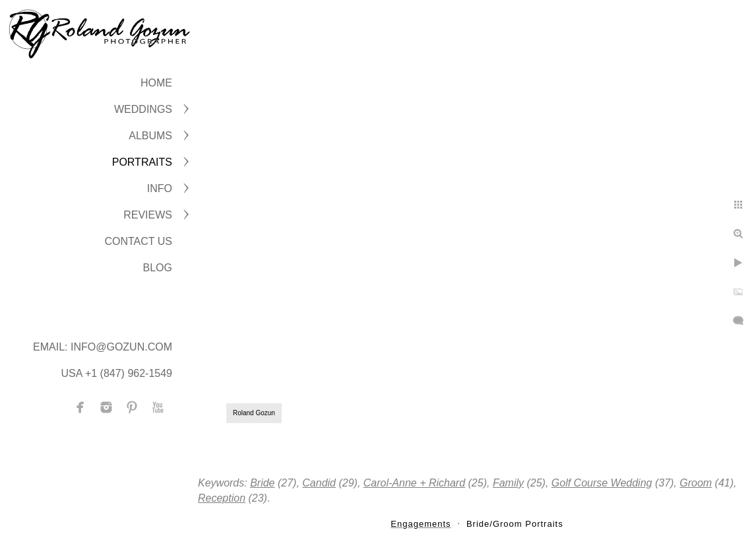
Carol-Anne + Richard (414, 483)
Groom (696, 483)
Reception (222, 498)
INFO (160, 188)
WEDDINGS (143, 109)
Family (508, 483)
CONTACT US (138, 241)
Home (156, 83)
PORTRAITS (142, 162)
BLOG (158, 268)
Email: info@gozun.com (103, 347)
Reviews (148, 215)
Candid (319, 483)
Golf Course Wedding (602, 483)
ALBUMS (150, 136)
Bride (262, 483)
